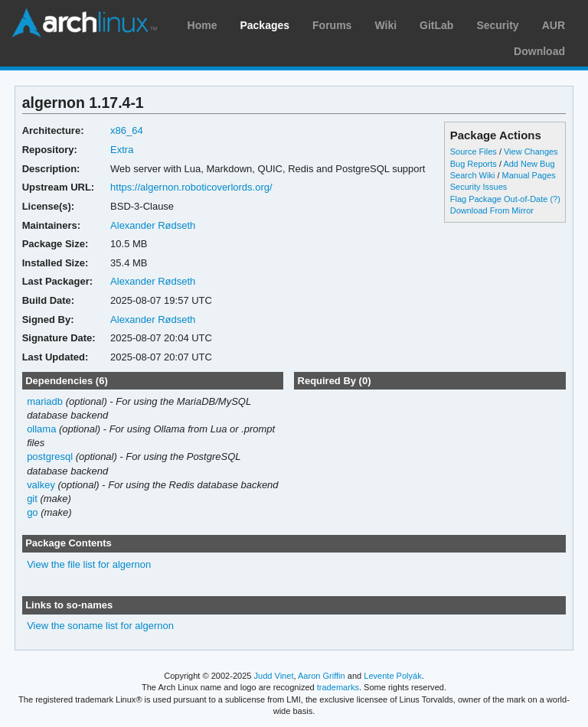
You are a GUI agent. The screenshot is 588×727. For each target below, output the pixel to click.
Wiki (385, 25)
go (32, 512)
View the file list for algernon (89, 564)
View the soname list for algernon (100, 626)
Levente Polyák (392, 676)
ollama (41, 429)
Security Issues (479, 187)
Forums (332, 25)
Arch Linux (84, 23)
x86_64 (127, 130)
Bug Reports (474, 164)
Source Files (474, 152)
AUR (554, 25)
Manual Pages (529, 175)
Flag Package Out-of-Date (499, 199)
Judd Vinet (274, 676)
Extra (122, 150)
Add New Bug (529, 164)
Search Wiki (473, 175)
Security (497, 25)
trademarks (338, 687)
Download (539, 51)
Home (203, 25)
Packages (265, 25)
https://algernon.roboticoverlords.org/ (191, 187)
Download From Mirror (492, 210)
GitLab (436, 25)
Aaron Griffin (322, 676)
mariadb (45, 401)
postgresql (50, 456)
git (32, 499)
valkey (41, 485)
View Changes (531, 152)
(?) (555, 199)
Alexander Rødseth (153, 225)
